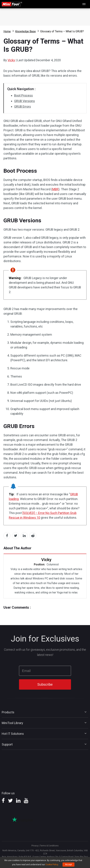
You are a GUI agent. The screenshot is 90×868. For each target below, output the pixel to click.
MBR (55, 189)
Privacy (35, 846)
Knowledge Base (25, 31)
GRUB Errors (23, 106)
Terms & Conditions (49, 846)
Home (7, 31)
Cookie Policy (52, 865)
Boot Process (23, 95)
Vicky (11, 60)
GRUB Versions (25, 101)
